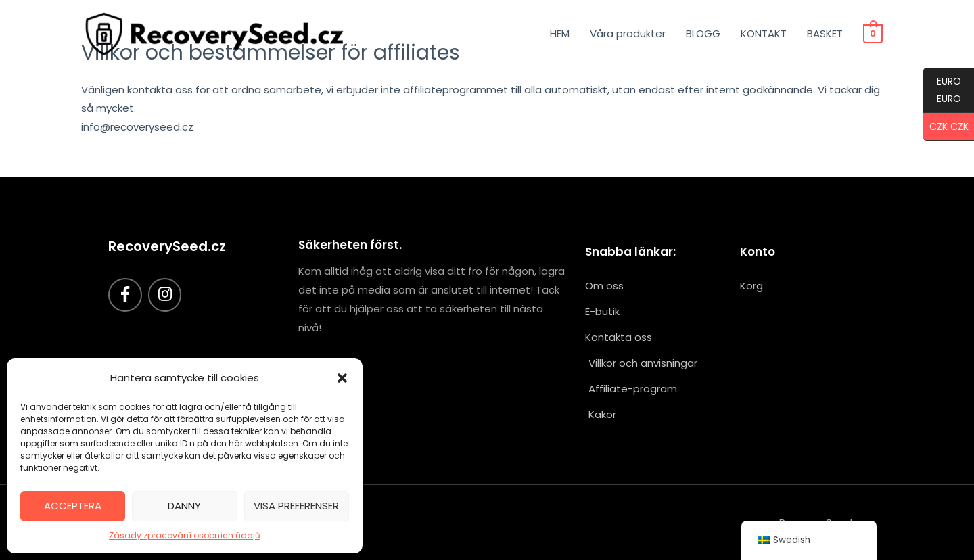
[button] (342, 378)
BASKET (826, 33)
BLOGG (704, 33)
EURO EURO (942, 94)
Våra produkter (629, 33)
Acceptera (73, 506)
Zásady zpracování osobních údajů (185, 535)
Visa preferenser (296, 506)
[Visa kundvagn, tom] (874, 33)
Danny (184, 506)
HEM (561, 33)
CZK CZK (946, 127)
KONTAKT (765, 33)
